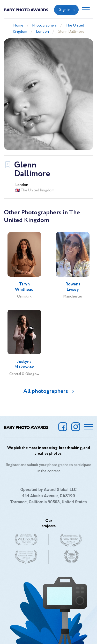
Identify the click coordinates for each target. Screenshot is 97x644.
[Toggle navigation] (86, 10)
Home (18, 26)
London (42, 32)
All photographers (46, 391)
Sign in (65, 10)
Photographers (44, 26)
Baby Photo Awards (26, 10)
